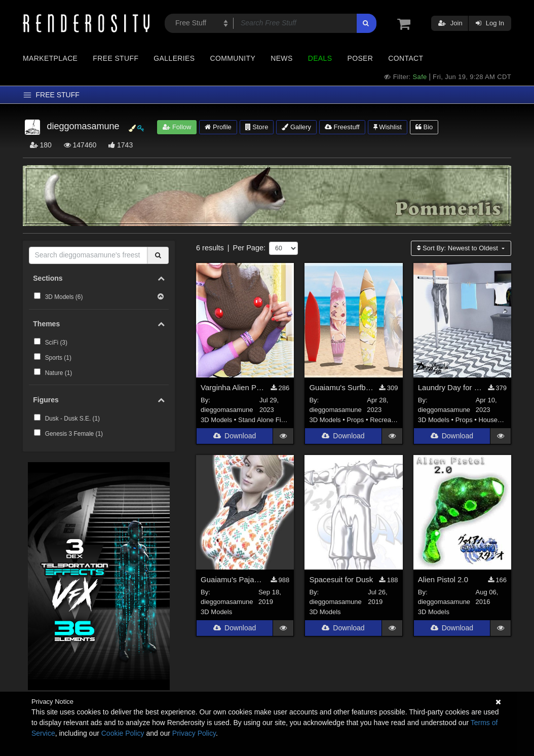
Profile (218, 127)
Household (494, 421)
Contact (406, 58)
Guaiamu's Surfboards (341, 388)
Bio (424, 127)
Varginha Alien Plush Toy (233, 388)
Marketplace (50, 58)
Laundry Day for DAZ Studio (450, 388)
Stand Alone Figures (268, 421)
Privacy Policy (194, 733)
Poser (360, 58)
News (281, 58)
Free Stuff (116, 58)
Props (355, 421)
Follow (177, 127)
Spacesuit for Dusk (341, 580)
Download (235, 438)
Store (257, 127)
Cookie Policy (123, 733)
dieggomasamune (227, 411)
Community (233, 58)
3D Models (216, 421)
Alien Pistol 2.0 (443, 580)
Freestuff (342, 127)
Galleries (174, 58)
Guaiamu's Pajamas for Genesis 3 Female (233, 580)
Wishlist (388, 127)
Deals (320, 58)
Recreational (388, 421)
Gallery (296, 127)
